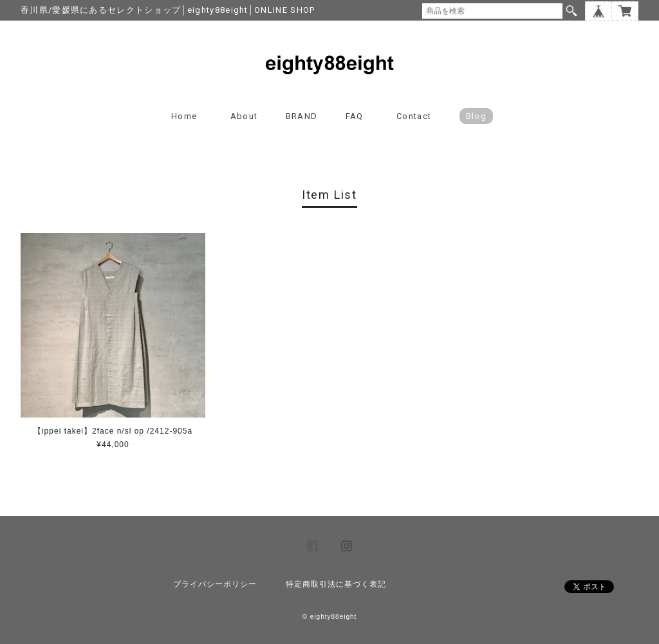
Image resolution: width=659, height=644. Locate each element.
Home (184, 116)
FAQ (355, 116)
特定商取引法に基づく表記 (336, 584)
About (244, 116)
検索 (571, 11)
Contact (414, 116)
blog (476, 116)
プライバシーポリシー (215, 584)
